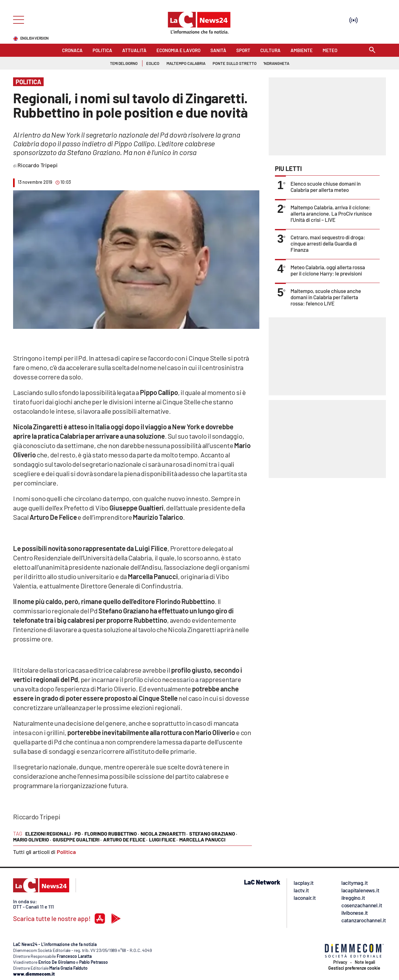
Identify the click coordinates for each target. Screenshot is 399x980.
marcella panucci (202, 839)
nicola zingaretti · (164, 834)
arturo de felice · (125, 839)
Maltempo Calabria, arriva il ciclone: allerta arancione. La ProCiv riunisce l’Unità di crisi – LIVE (331, 213)
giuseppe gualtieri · (77, 839)
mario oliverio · (32, 839)
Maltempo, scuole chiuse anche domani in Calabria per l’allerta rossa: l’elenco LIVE (326, 297)
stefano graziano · (213, 834)
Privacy (340, 962)
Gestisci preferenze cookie (354, 968)
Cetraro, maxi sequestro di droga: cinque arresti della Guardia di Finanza (328, 243)
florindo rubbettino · (112, 834)
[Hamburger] (17, 19)
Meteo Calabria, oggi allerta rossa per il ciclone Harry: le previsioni (328, 270)
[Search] (372, 50)
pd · (79, 834)
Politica (66, 852)
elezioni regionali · (49, 834)
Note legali (365, 962)
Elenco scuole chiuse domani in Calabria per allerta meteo (326, 187)
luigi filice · (163, 839)
